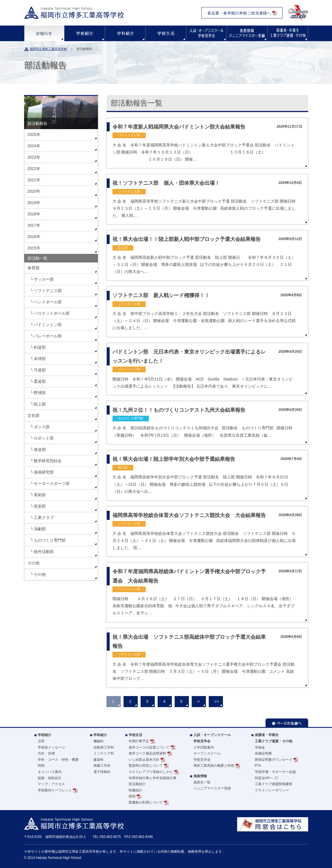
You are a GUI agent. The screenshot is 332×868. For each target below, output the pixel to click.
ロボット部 (44, 438)
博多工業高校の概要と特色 (214, 766)
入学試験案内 (204, 747)
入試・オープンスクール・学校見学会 (206, 33)
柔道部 (40, 381)
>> (217, 701)
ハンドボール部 (48, 302)
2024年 (34, 146)
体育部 (34, 268)
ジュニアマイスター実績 (212, 788)
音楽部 (40, 506)
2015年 (34, 248)
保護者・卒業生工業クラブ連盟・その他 (273, 738)
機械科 (99, 741)
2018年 (34, 214)
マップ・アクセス (51, 784)
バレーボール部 (48, 336)
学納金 (260, 747)
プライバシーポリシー (272, 790)
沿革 (41, 741)
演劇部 (40, 529)
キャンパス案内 (50, 772)
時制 (41, 766)
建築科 (99, 760)
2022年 (34, 169)
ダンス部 (42, 427)
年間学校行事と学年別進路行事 (153, 778)
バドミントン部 (48, 325)
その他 (34, 563)
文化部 (34, 415)
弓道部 (40, 370)
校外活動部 (44, 552)
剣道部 (40, 347)
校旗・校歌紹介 (50, 778)
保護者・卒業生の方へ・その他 (288, 33)
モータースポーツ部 (52, 484)
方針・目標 (46, 753)
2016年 (34, 237)
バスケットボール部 (52, 313)
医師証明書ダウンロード (273, 760)
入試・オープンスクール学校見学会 (212, 738)
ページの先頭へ (287, 723)
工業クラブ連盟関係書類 (273, 784)
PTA (258, 766)
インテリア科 (104, 753)
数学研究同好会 (48, 461)
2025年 (34, 134)
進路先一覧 (202, 782)
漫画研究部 (44, 472)
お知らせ (44, 33)
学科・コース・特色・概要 (58, 760)
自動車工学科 (104, 747)
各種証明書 (263, 753)
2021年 (34, 180)
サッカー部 (44, 279)
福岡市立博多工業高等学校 (48, 49)
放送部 (40, 449)
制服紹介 (135, 790)
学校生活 (166, 33)
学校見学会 (202, 760)
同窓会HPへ (264, 778)
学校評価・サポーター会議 (275, 772)
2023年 (34, 157)
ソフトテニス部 (48, 291)
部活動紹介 (137, 784)
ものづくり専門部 (50, 540)
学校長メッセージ (51, 747)
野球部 (40, 393)
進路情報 (247, 33)
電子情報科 (102, 772)
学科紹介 (125, 33)
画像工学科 (102, 766)
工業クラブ (44, 518)
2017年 (34, 225)
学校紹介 (85, 33)
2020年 (34, 191)
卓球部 (40, 359)
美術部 (40, 495)
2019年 (34, 203)
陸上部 (40, 404)
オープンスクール (207, 753)
